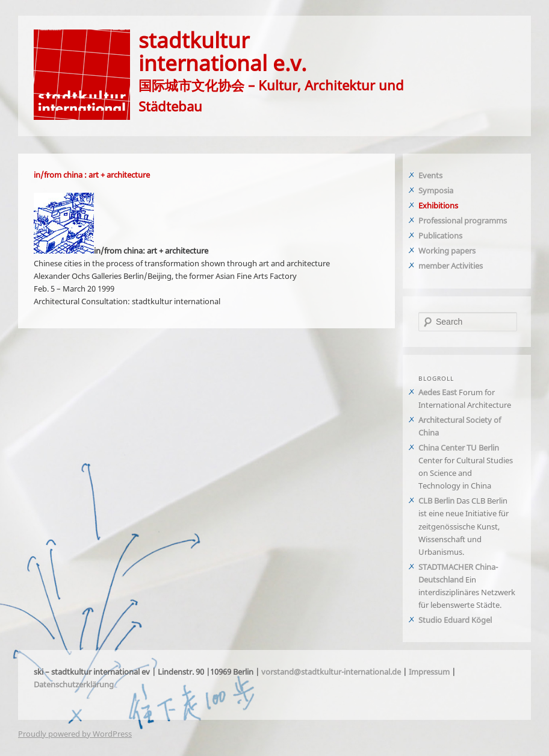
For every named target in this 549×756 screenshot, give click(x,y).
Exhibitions (438, 205)
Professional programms (463, 220)
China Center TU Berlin (459, 448)
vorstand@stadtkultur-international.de (331, 672)
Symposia (436, 190)
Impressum (429, 672)
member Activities (451, 266)
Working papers (447, 251)
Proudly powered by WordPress (75, 734)
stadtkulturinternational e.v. (222, 51)
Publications (440, 236)
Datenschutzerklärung (74, 684)
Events (430, 175)
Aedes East (438, 392)
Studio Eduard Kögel (455, 620)
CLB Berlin (436, 501)
